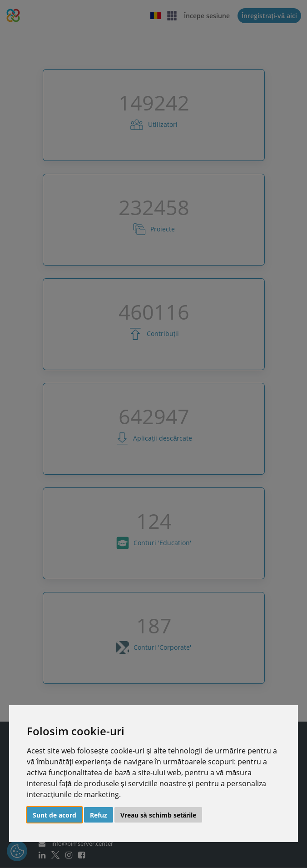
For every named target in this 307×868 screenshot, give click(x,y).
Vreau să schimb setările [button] (158, 815)
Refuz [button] (99, 815)
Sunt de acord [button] (54, 815)
